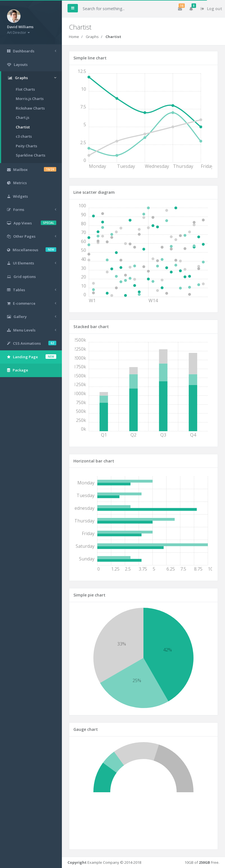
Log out (211, 9)
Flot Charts (25, 89)
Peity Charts (26, 146)
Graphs (92, 37)
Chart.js (22, 117)
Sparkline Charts (31, 155)
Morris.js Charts (30, 99)
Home (74, 37)
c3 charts (24, 136)
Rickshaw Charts (30, 108)
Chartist (23, 127)
